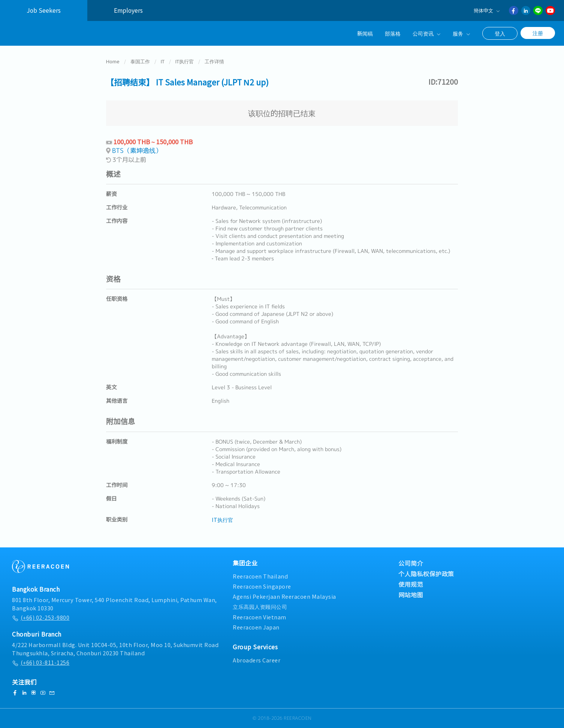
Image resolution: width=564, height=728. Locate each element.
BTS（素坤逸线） (137, 150)
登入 (500, 33)
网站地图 (411, 595)
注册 (538, 33)
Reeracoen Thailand (260, 576)
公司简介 (411, 563)
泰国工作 (140, 61)
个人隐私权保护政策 (426, 574)
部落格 (393, 33)
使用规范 (411, 584)
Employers (128, 10)
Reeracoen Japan (256, 627)
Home (113, 61)
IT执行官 (185, 61)
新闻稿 (365, 33)
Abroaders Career (257, 660)
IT (163, 61)
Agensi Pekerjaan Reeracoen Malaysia (284, 596)
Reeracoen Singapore (262, 586)
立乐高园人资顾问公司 (260, 606)
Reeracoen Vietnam (260, 617)
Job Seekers (44, 10)
